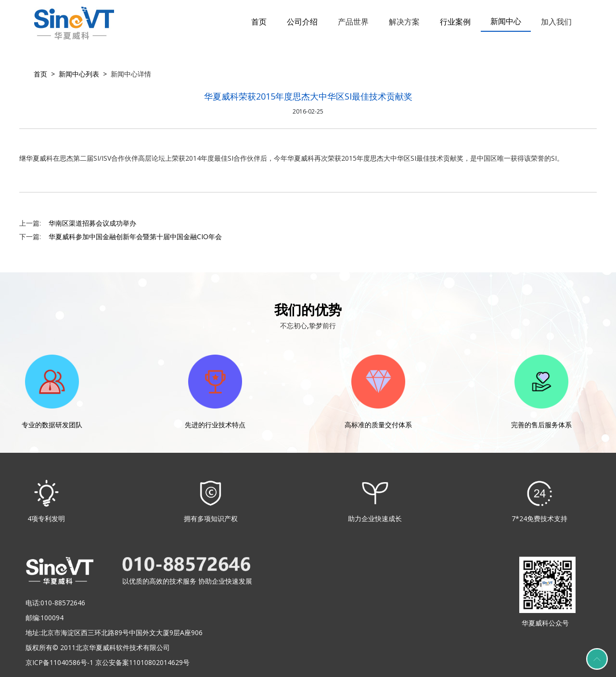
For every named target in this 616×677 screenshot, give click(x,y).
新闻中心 (506, 21)
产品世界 (353, 22)
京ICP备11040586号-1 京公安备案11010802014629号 (108, 662)
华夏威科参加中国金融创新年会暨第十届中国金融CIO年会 (135, 236)
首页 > (44, 74)
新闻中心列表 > (81, 74)
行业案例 (455, 22)
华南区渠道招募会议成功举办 (92, 223)
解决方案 (404, 22)
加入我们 (556, 22)
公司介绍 (302, 22)
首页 (259, 22)
